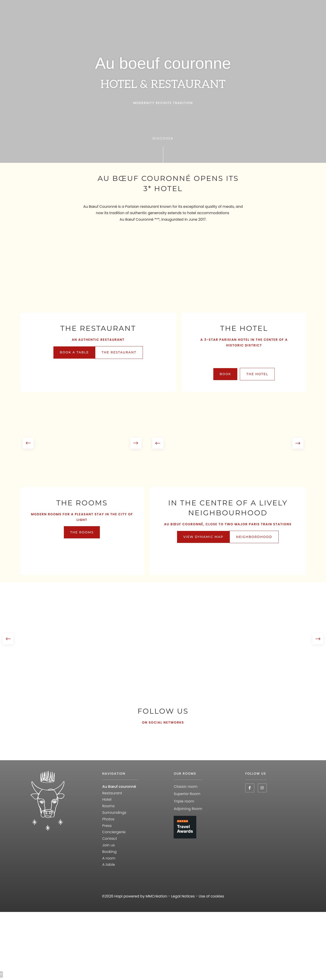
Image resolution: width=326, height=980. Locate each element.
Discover (163, 138)
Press (107, 841)
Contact (110, 854)
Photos (108, 835)
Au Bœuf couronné (119, 802)
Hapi (118, 912)
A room (109, 874)
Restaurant (112, 808)
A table (109, 880)
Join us (109, 861)
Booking (110, 867)
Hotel (107, 815)
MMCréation (156, 912)
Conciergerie (114, 848)
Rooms (109, 822)
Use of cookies (212, 912)
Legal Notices (183, 912)
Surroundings (114, 828)
